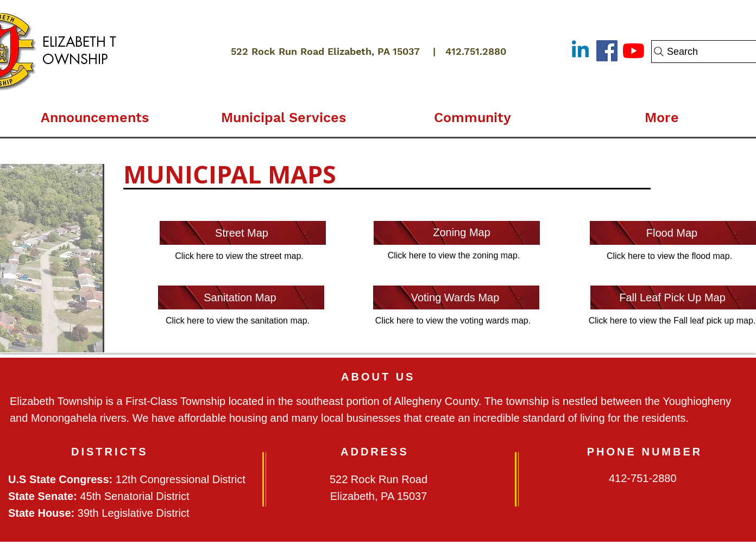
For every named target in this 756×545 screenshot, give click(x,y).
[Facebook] (607, 51)
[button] (283, 113)
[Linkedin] (580, 51)
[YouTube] (634, 51)
